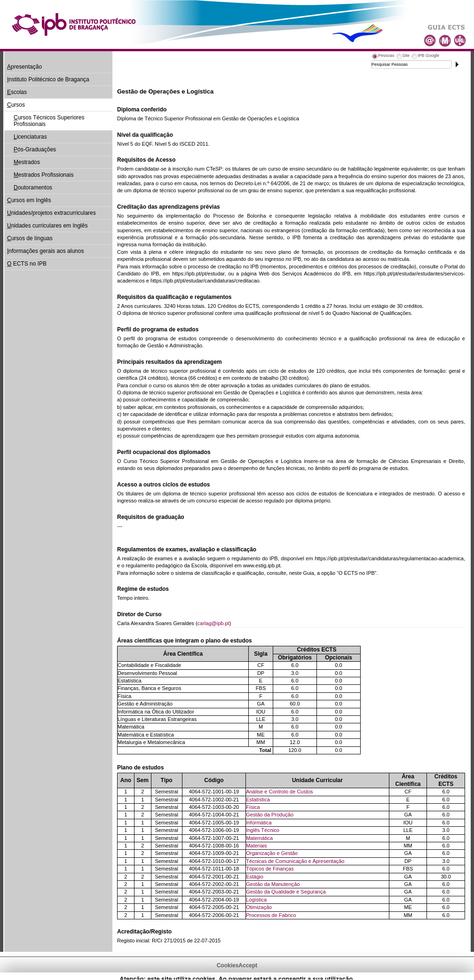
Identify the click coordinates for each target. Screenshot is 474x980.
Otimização (259, 907)
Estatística (258, 800)
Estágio (255, 877)
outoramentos (33, 188)
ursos (16, 105)
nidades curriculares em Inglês (47, 226)
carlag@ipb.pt (213, 623)
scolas (17, 92)
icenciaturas (30, 137)
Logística (256, 900)
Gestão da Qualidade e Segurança (286, 892)
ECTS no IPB (27, 264)
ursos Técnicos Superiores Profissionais (49, 121)
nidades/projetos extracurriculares (51, 213)
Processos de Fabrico (271, 915)
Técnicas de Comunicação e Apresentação (295, 861)
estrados (27, 162)
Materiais (257, 846)
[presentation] (383, 57)
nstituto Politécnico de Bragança (48, 79)
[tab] (383, 57)
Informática (259, 823)
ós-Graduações (35, 149)
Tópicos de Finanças (270, 869)
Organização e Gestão (272, 853)
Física (253, 807)
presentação (24, 67)
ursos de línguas (30, 238)
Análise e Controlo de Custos (279, 792)
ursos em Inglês (29, 200)
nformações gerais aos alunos (45, 251)
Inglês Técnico (263, 830)
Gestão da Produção (270, 815)
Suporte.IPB (337, 975)
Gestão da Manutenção (273, 884)
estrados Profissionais (43, 175)
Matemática (259, 838)
